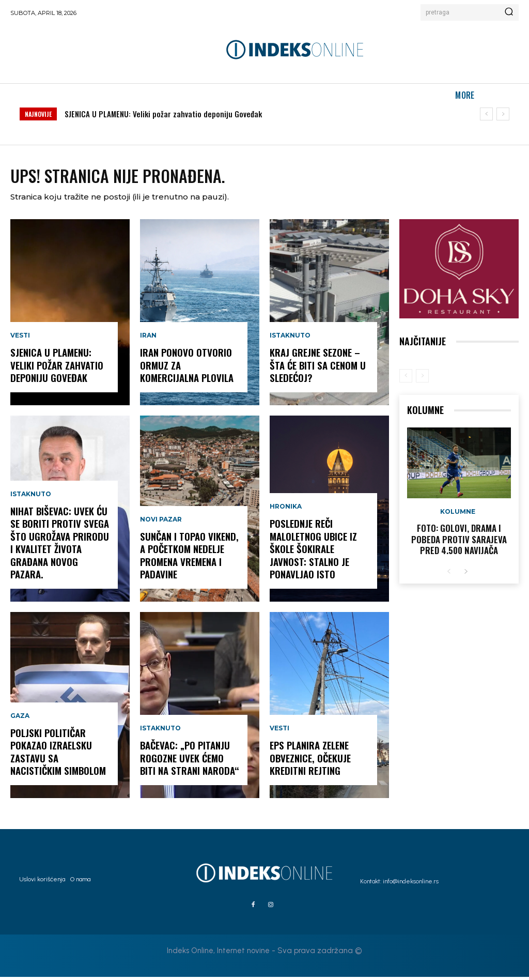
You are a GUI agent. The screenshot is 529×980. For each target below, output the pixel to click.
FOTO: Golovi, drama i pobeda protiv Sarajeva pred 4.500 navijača (459, 542)
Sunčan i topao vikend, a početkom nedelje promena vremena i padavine (188, 559)
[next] (503, 114)
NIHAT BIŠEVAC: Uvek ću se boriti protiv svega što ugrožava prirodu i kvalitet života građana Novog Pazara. (59, 547)
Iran (148, 340)
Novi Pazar (161, 525)
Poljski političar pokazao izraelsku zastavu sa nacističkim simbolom (59, 756)
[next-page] (466, 573)
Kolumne (458, 515)
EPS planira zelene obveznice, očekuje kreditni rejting (309, 762)
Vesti (20, 340)
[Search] (509, 12)
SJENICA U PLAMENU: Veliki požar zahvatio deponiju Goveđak (163, 114)
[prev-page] (406, 379)
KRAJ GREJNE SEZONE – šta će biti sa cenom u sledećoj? (316, 369)
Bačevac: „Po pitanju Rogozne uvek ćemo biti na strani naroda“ (188, 762)
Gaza (20, 721)
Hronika (286, 512)
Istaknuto (31, 500)
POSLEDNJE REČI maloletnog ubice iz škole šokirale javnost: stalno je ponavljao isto (313, 553)
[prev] (486, 114)
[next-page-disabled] (422, 379)
